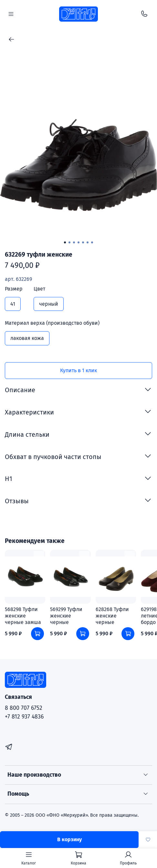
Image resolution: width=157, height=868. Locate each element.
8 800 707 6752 (24, 708)
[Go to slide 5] (83, 242)
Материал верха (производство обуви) (52, 323)
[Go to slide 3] (74, 242)
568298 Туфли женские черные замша (23, 616)
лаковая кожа (27, 338)
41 (13, 304)
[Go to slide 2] (69, 242)
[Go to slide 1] (65, 242)
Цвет (39, 289)
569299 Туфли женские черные (66, 616)
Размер (14, 289)
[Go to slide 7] (92, 242)
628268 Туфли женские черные (112, 616)
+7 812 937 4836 (24, 717)
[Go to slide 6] (88, 242)
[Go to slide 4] (78, 242)
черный (49, 304)
